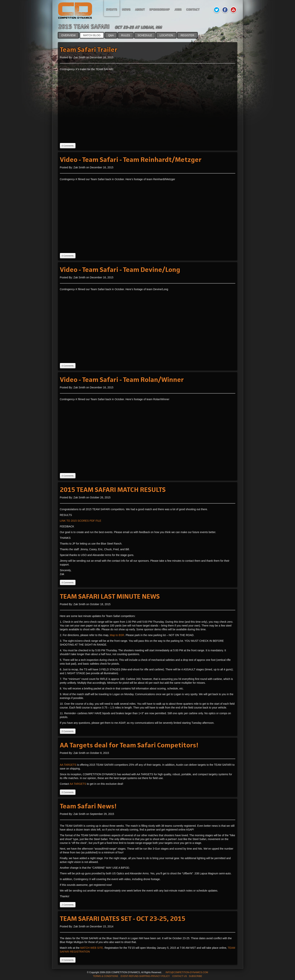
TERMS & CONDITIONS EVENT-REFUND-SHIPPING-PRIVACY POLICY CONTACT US (140, 976)
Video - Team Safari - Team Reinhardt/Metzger (131, 160)
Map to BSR (117, 635)
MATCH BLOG (92, 35)
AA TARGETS (68, 765)
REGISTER (187, 35)
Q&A (111, 35)
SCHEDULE (145, 35)
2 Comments (68, 905)
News (126, 9)
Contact (193, 9)
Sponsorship (160, 9)
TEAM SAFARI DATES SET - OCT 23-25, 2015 (123, 919)
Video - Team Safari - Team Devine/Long (120, 270)
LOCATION (166, 35)
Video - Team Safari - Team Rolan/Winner (122, 380)
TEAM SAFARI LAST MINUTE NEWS (110, 596)
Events (112, 9)
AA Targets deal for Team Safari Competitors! (129, 745)
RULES (125, 35)
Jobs (178, 9)
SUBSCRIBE (195, 976)
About (140, 9)
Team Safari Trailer (89, 50)
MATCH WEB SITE (92, 948)
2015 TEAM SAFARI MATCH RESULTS (113, 490)
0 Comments (68, 146)
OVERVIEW (69, 35)
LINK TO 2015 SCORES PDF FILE (81, 521)
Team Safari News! (88, 806)
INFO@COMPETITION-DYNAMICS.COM (187, 972)
